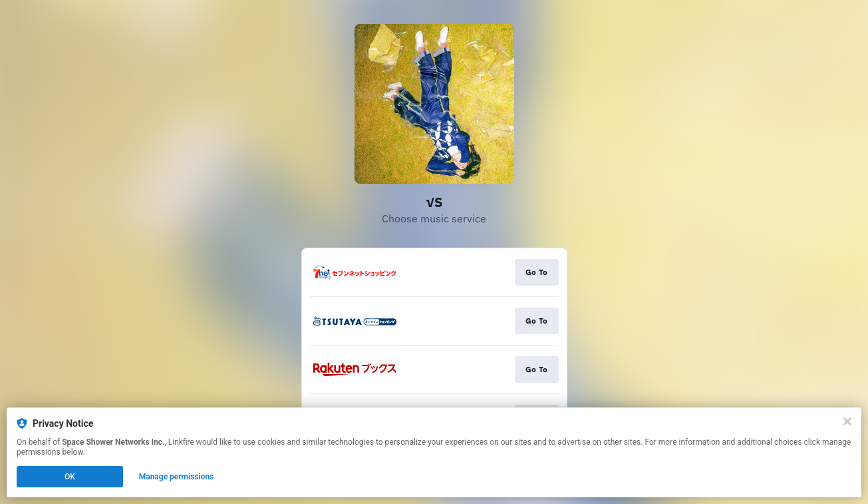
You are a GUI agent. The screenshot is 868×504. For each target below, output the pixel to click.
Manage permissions (177, 477)
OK (70, 477)
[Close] (847, 421)
